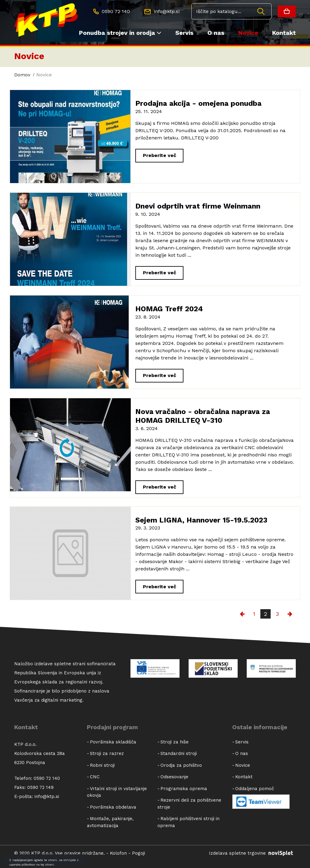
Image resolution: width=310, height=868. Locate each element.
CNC (95, 777)
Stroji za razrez (107, 753)
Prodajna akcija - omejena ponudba (198, 103)
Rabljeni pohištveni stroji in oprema (188, 822)
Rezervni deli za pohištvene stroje (189, 804)
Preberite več (160, 155)
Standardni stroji (179, 753)
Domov (22, 75)
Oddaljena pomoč (255, 789)
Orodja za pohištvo (181, 765)
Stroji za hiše (175, 742)
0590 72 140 (47, 778)
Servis (184, 33)
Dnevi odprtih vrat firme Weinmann (198, 206)
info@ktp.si (47, 796)
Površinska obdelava (113, 807)
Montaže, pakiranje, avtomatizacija (110, 822)
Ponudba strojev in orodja (120, 33)
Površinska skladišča (113, 742)
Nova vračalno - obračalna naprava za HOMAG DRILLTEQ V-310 (203, 416)
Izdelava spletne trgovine (252, 853)
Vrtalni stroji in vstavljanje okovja (117, 792)
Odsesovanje (174, 777)
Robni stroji (102, 765)
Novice (248, 33)
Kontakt (284, 33)
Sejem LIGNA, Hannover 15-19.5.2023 (201, 520)
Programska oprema (184, 789)
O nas (216, 33)
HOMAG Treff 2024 (169, 309)
